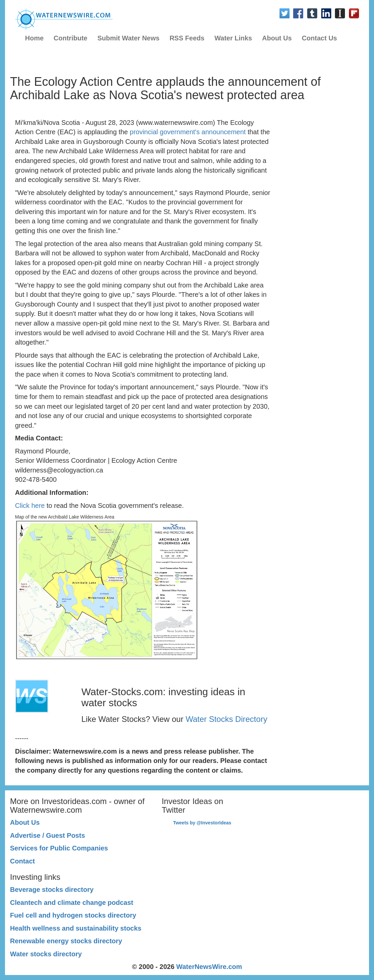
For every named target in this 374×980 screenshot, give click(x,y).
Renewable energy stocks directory (66, 941)
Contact (22, 861)
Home (34, 38)
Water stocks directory (46, 954)
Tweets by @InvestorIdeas (202, 823)
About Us (277, 38)
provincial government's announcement (188, 132)
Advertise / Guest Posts (48, 835)
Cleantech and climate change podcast (72, 903)
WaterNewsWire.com (209, 967)
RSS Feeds (187, 38)
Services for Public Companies (59, 848)
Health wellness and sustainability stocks (76, 928)
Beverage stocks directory (52, 890)
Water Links (233, 38)
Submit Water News (129, 38)
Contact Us (320, 38)
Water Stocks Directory (227, 719)
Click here (30, 506)
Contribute (71, 38)
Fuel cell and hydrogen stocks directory (73, 915)
